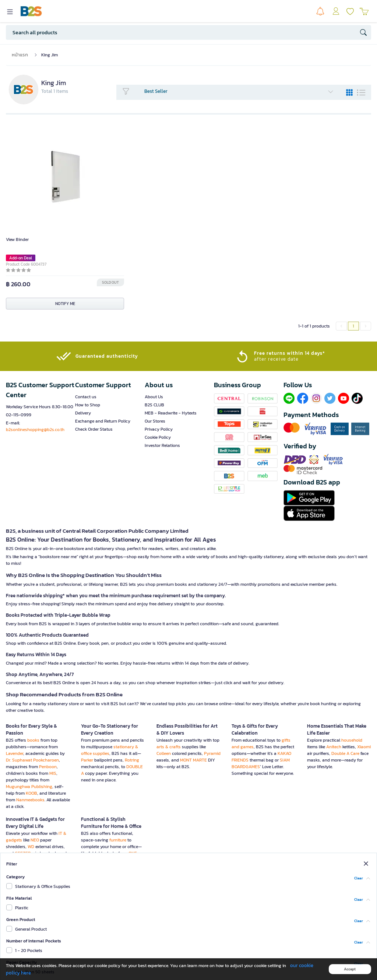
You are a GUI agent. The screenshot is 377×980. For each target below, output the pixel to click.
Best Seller (239, 91)
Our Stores (155, 421)
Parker (87, 760)
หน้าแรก (20, 55)
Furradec (90, 867)
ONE (133, 853)
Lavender (15, 753)
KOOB (31, 793)
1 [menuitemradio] (353, 326)
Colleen (164, 753)
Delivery (83, 413)
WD (31, 847)
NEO (35, 840)
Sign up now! (184, 924)
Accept (350, 969)
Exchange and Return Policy (103, 421)
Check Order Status (94, 429)
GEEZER (23, 853)
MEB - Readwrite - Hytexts (171, 413)
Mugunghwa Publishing (29, 787)
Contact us (86, 397)
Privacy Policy (159, 429)
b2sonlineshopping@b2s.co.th (35, 430)
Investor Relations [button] (162, 445)
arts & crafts (169, 747)
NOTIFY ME (65, 304)
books (33, 740)
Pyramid (212, 753)
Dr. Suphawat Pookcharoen (32, 760)
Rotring (132, 760)
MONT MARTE (193, 760)
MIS (53, 773)
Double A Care (345, 753)
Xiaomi (364, 747)
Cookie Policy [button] (158, 437)
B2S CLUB (154, 405)
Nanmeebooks (30, 800)
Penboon (48, 767)
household (352, 740)
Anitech (334, 747)
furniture (118, 840)
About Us (154, 397)
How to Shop (88, 405)
